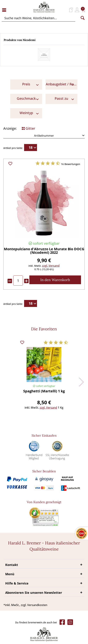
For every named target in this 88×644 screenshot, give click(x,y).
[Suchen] (83, 18)
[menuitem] (5, 10)
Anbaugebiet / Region (61, 84)
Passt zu (61, 98)
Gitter (28, 128)
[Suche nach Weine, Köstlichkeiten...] (38, 18)
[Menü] (5, 10)
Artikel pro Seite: (13, 148)
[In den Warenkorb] (55, 280)
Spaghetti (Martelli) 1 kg (44, 391)
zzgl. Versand (51, 266)
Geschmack (26, 98)
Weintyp (26, 113)
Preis (26, 84)
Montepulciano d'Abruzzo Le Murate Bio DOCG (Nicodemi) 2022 (44, 251)
